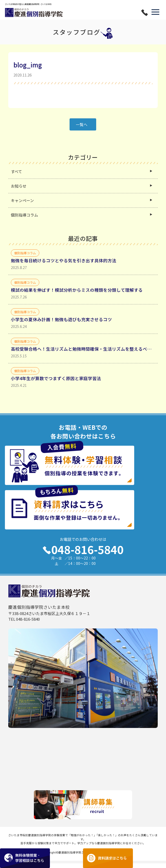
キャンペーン (22, 205)
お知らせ (19, 191)
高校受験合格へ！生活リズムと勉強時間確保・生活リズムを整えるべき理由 (83, 354)
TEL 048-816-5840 (24, 624)
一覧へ (82, 129)
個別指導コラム (24, 220)
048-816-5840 (83, 554)
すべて (16, 176)
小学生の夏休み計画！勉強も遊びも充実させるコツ (61, 324)
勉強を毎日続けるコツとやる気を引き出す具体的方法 (64, 265)
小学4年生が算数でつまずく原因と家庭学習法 (56, 383)
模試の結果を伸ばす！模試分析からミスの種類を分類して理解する (77, 295)
